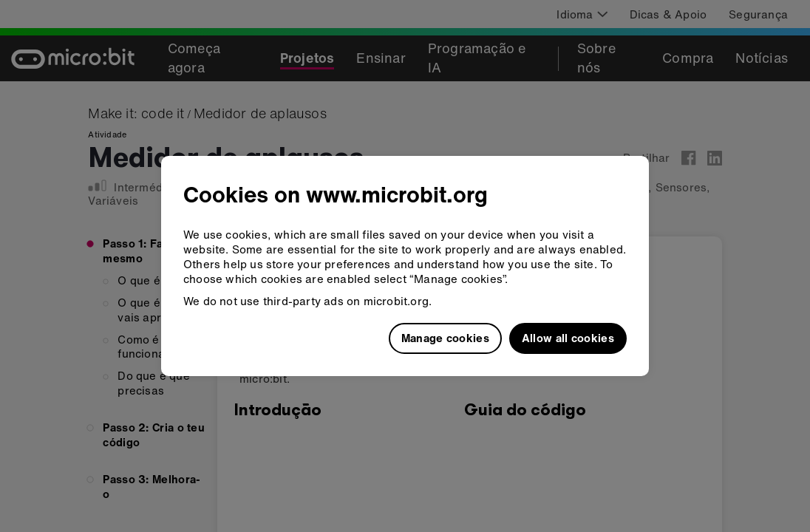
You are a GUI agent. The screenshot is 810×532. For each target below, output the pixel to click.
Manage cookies (445, 338)
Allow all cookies (568, 338)
